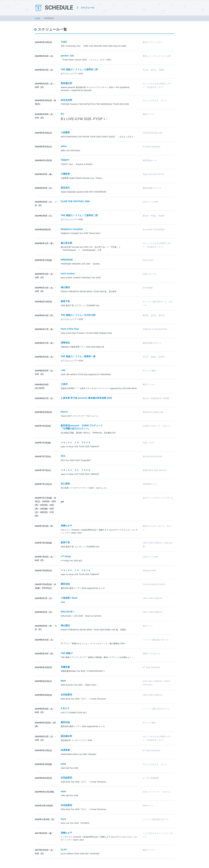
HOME (38, 18)
